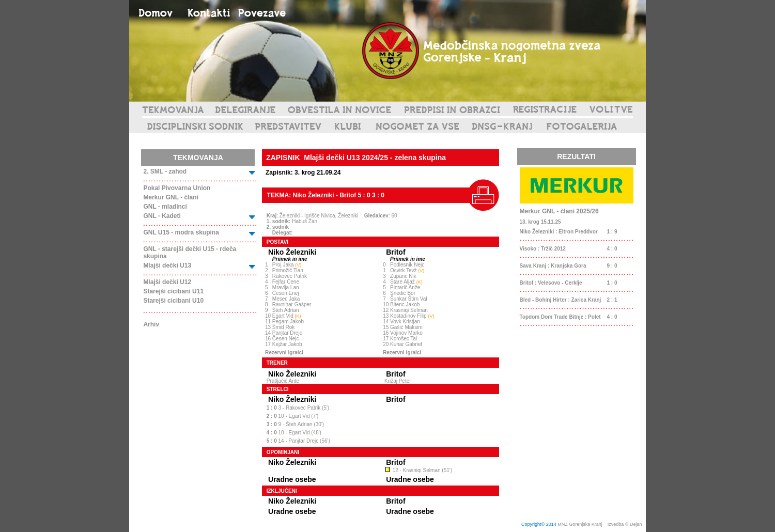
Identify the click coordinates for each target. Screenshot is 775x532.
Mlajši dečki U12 (167, 282)
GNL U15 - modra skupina (181, 232)
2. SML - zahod (165, 171)
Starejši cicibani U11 (173, 291)
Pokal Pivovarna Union (177, 188)
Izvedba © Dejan (625, 524)
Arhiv (151, 324)
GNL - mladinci (165, 207)
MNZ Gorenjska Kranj (580, 524)
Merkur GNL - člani (171, 197)
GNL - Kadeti (162, 216)
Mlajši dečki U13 (167, 265)
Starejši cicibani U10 (173, 301)
